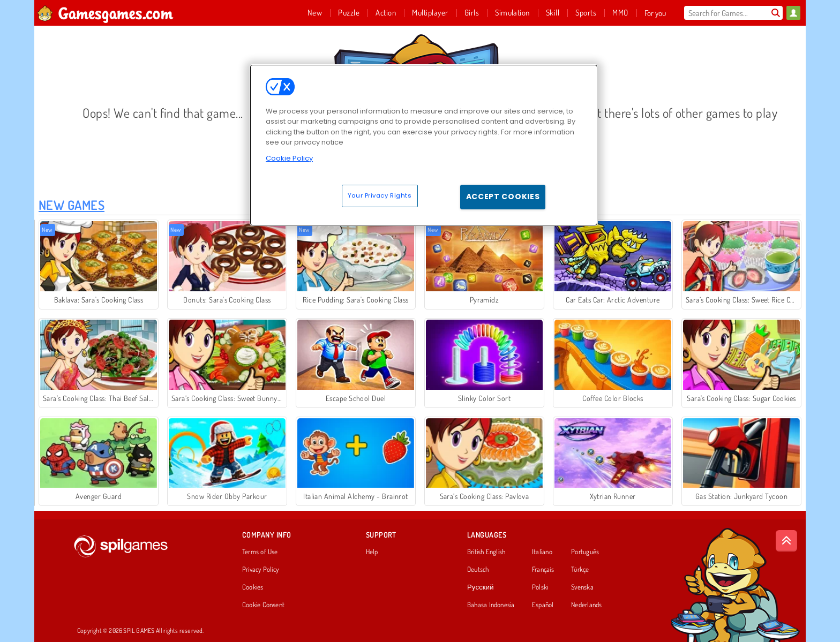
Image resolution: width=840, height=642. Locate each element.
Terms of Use (260, 552)
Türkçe (580, 570)
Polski (540, 587)
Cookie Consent (263, 605)
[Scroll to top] (786, 541)
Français (543, 570)
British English (486, 552)
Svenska (582, 587)
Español (543, 605)
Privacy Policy (260, 570)
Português (585, 552)
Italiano (542, 552)
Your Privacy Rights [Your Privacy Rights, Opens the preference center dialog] (380, 195)
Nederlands (586, 605)
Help (372, 552)
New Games (72, 205)
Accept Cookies (503, 197)
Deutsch (478, 570)
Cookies (253, 587)
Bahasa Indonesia (491, 605)
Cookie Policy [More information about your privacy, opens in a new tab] (289, 158)
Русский (481, 587)
